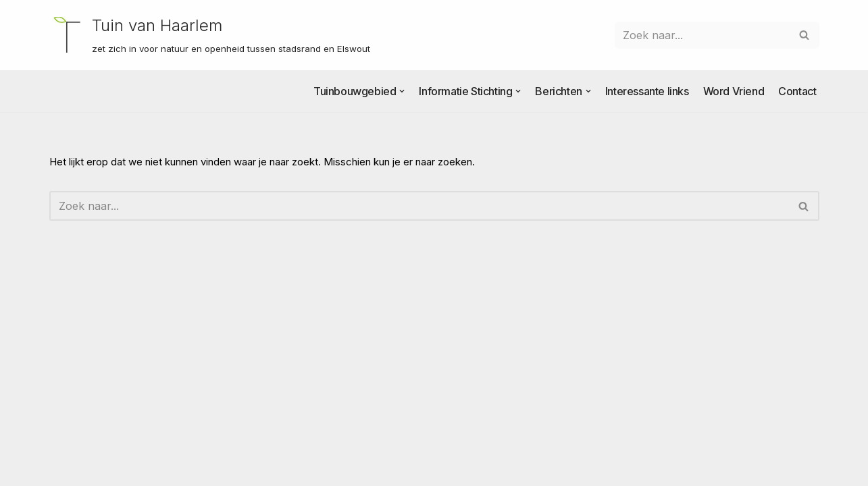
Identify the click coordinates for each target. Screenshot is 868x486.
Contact (797, 91)
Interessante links (647, 91)
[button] (402, 91)
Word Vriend (734, 91)
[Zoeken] (702, 35)
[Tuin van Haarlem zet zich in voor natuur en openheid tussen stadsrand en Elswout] (210, 35)
